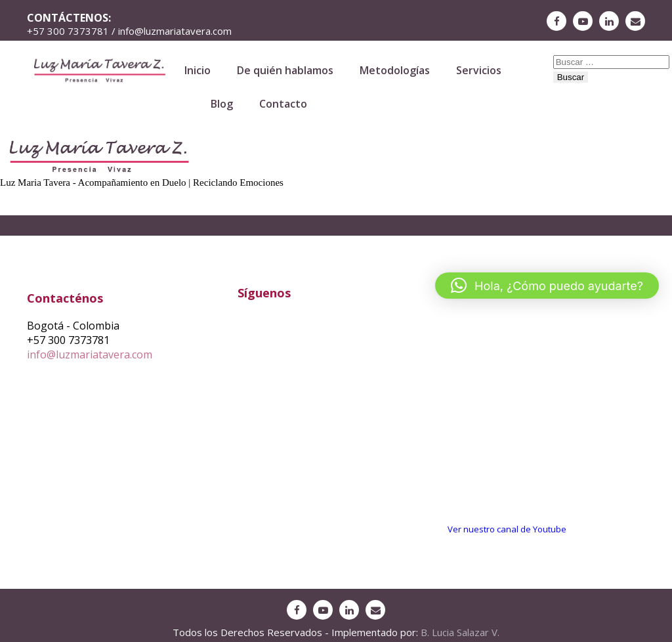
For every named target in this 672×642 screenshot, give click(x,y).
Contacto (283, 104)
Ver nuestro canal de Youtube (507, 529)
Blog (222, 104)
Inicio (198, 70)
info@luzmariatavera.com (90, 354)
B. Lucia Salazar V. (460, 632)
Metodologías (395, 70)
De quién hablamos (285, 70)
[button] (547, 286)
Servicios (479, 70)
